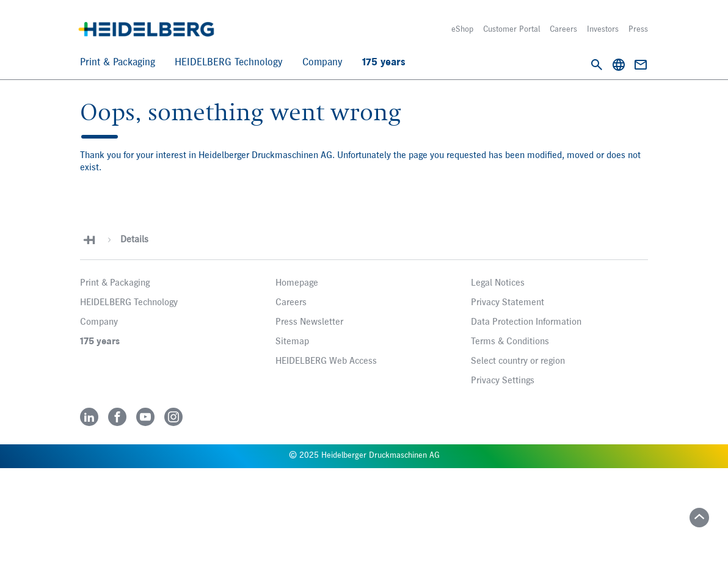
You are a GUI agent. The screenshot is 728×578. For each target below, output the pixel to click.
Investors (603, 29)
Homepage (297, 283)
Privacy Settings (503, 381)
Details (134, 240)
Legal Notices (498, 283)
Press (638, 29)
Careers (563, 29)
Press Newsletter (309, 322)
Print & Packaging (118, 63)
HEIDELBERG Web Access (326, 361)
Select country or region (518, 361)
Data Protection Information (526, 322)
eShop (462, 29)
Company (322, 63)
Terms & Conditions (510, 342)
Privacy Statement (508, 303)
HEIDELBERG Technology (229, 63)
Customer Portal (511, 29)
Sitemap (292, 342)
